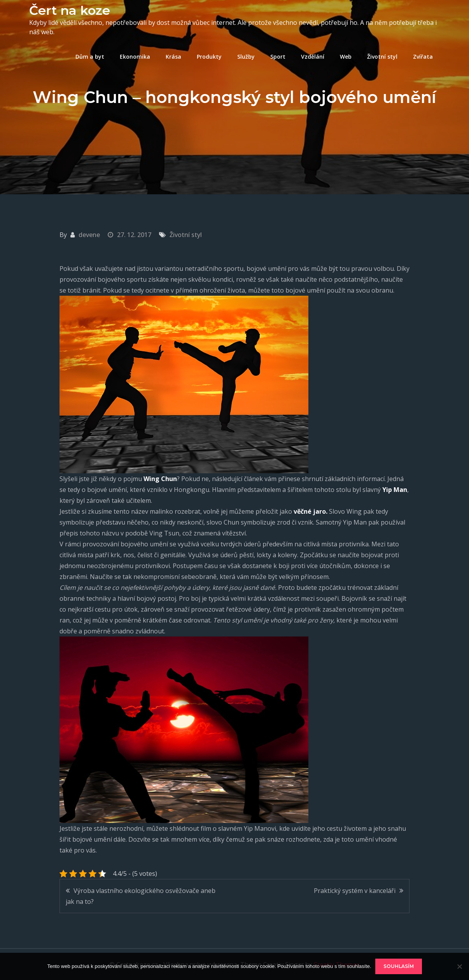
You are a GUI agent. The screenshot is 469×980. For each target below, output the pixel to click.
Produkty (209, 57)
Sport (278, 57)
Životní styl (382, 57)
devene (89, 235)
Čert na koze (70, 10)
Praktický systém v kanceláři (355, 891)
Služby (246, 57)
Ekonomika (135, 57)
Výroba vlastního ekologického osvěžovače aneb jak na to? (141, 896)
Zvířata (423, 57)
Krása (173, 57)
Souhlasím (399, 966)
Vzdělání (313, 57)
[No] (459, 966)
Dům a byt (90, 57)
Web (346, 57)
